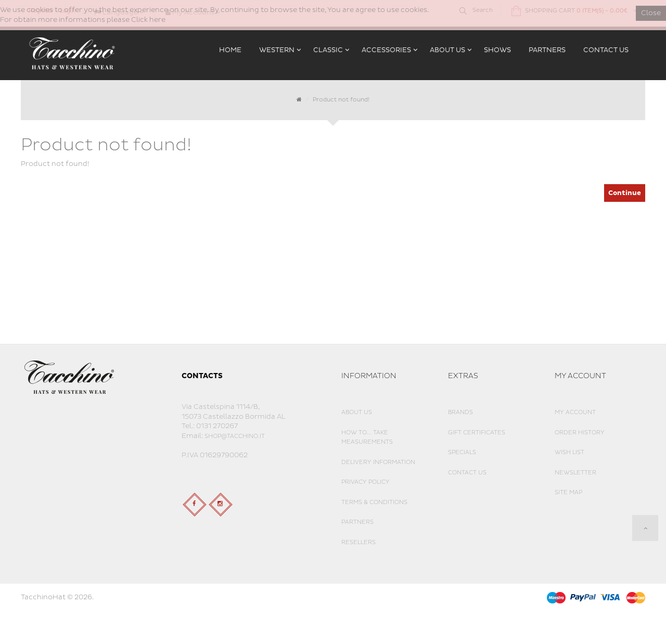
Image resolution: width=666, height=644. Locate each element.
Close (651, 13)
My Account (575, 412)
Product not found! (341, 100)
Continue (625, 193)
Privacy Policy (366, 482)
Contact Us (467, 473)
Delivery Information (378, 462)
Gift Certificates (477, 433)
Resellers (358, 542)
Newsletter (575, 473)
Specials (462, 452)
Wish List (569, 452)
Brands (460, 412)
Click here (148, 20)
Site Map (568, 492)
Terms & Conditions (374, 502)
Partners (357, 522)
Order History (580, 433)
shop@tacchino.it (235, 436)
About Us (357, 412)
